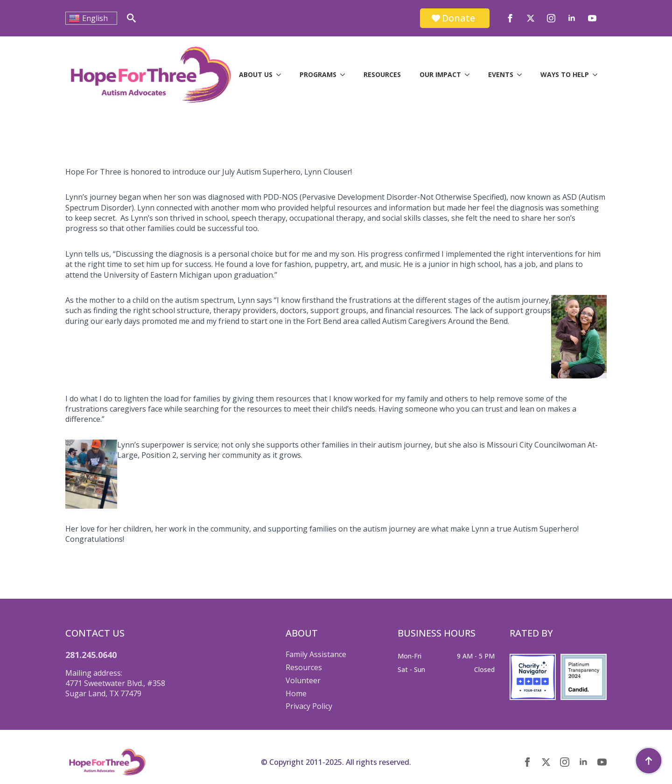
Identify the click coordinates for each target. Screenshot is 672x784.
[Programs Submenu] (345, 75)
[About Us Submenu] (281, 75)
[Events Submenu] (522, 75)
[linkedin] (572, 18)
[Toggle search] (131, 18)
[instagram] (551, 18)
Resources (382, 74)
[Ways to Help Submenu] (598, 75)
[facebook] (510, 18)
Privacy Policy (309, 706)
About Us (256, 74)
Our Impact (440, 74)
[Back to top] (649, 761)
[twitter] (531, 18)
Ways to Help (565, 74)
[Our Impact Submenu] (470, 75)
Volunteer (303, 680)
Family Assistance (316, 654)
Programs (318, 74)
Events (501, 74)
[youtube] (592, 18)
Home (296, 693)
